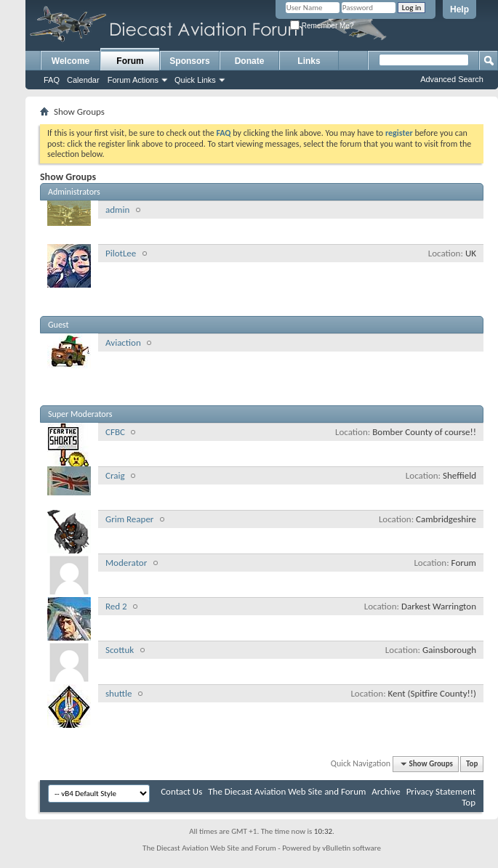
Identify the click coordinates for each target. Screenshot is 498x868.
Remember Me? (322, 26)
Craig (115, 475)
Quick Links (195, 80)
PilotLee (121, 253)
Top (472, 764)
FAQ (52, 80)
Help (459, 9)
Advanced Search (452, 79)
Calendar (83, 80)
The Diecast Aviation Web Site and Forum (287, 791)
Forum (130, 61)
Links (309, 61)
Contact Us (181, 791)
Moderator (126, 563)
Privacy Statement (441, 791)
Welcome (71, 61)
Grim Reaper (129, 519)
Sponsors (189, 61)
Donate (250, 61)
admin (117, 210)
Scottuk (120, 650)
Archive (386, 791)
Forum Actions (133, 80)
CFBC (115, 432)
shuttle (119, 693)
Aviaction (123, 342)
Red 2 (116, 606)
